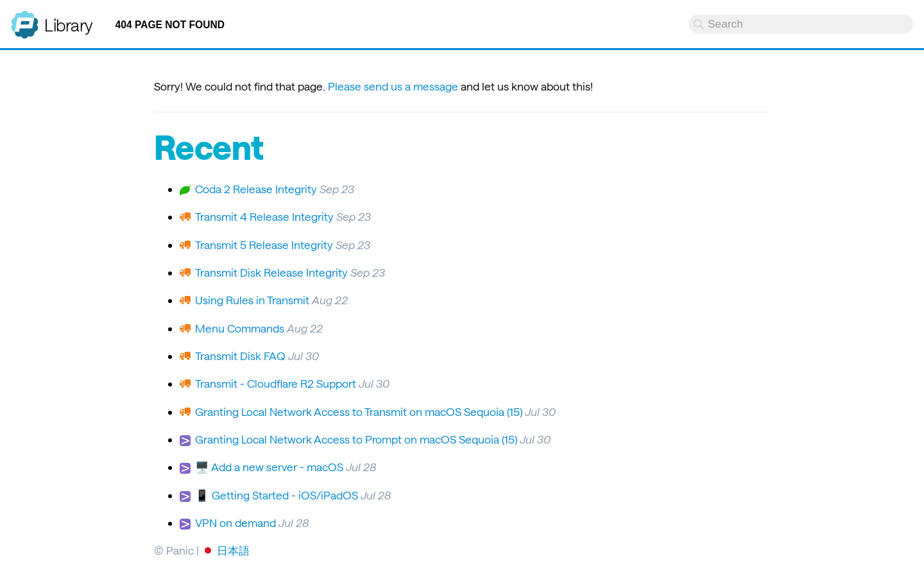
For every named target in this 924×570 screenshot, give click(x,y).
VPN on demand (235, 522)
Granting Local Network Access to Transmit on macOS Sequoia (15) (359, 411)
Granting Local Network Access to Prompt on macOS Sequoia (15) (356, 439)
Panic (25, 19)
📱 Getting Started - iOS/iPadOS (277, 495)
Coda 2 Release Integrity (256, 189)
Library (69, 25)
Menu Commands (240, 328)
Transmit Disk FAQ (240, 356)
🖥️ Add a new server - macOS (269, 467)
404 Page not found (170, 25)
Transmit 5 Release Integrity (264, 245)
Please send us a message (393, 86)
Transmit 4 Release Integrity (264, 216)
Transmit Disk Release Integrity (271, 272)
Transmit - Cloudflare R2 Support (276, 383)
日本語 (233, 550)
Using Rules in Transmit (252, 300)
